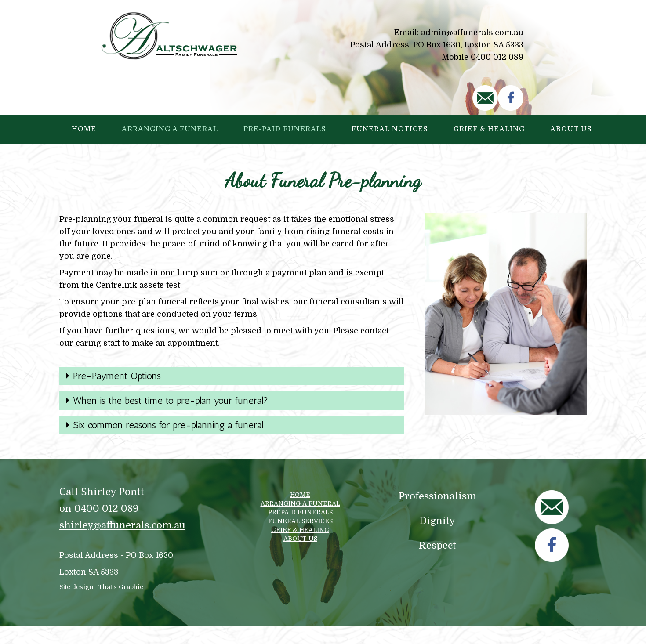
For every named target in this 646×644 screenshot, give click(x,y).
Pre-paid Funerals (285, 129)
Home (84, 129)
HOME (300, 495)
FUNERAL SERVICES (300, 521)
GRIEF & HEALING (300, 530)
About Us (571, 129)
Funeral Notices (390, 129)
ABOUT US (300, 539)
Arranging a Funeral (170, 129)
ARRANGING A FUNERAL (300, 503)
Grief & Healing (489, 129)
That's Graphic (121, 587)
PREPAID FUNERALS (300, 512)
